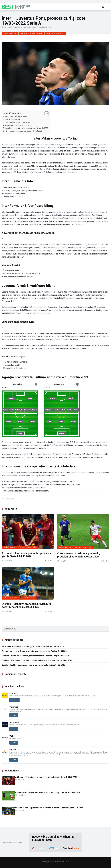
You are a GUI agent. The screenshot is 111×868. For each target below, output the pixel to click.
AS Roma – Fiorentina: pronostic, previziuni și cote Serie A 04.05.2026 (27, 555)
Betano (13, 750)
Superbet (14, 707)
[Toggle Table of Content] (45, 113)
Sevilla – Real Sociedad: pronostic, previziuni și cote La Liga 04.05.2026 (33, 665)
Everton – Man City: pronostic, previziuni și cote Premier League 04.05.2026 (26, 606)
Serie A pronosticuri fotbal (55, 33)
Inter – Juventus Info (13, 120)
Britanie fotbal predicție (11, 598)
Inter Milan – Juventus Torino (16, 117)
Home (4, 27)
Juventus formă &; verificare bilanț (18, 125)
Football (7, 499)
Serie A (13, 499)
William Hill (14, 722)
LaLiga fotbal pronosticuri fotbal (31, 33)
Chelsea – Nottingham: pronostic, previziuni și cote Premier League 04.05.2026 (37, 660)
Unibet (12, 736)
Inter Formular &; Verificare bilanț (17, 122)
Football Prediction (10, 33)
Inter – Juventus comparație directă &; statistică (23, 131)
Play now (14, 700)
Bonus (14, 715)
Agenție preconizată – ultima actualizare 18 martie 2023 (26, 128)
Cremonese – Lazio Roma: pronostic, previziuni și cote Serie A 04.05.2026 (79, 555)
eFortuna (13, 693)
